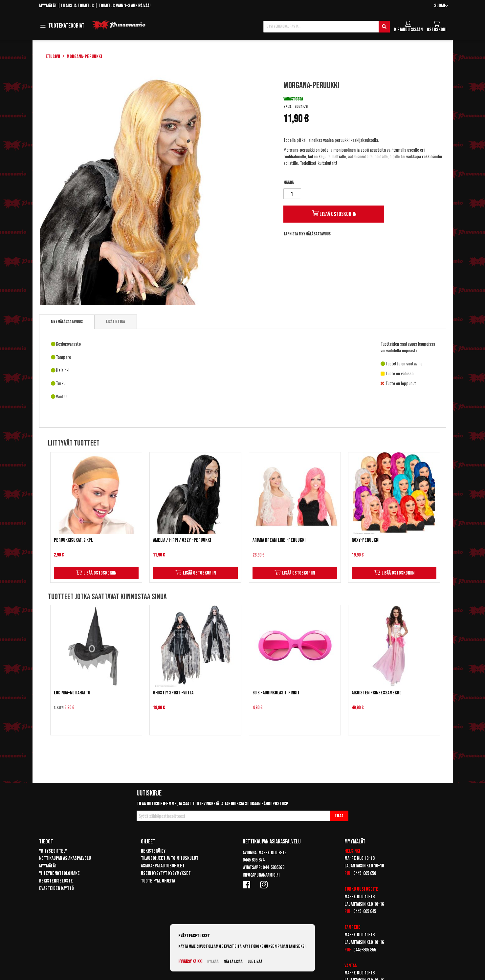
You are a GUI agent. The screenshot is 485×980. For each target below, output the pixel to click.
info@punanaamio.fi (261, 875)
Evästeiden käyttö (56, 889)
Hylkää (213, 961)
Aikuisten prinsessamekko (377, 693)
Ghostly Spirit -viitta (173, 693)
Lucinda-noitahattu (72, 693)
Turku (350, 889)
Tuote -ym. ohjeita (158, 881)
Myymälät (48, 6)
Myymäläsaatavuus (67, 322)
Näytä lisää (233, 961)
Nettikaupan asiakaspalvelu (65, 858)
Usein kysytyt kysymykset (166, 873)
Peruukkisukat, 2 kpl (73, 540)
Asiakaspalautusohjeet (163, 866)
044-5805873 (274, 868)
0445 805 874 (254, 860)
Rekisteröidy (153, 851)
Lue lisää (255, 961)
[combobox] (326, 27)
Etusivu (53, 57)
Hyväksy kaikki (190, 961)
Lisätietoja (116, 322)
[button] (441, 6)
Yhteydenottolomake (59, 873)
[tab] (67, 322)
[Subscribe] (339, 816)
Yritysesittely (53, 851)
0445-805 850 (365, 873)
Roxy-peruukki (365, 540)
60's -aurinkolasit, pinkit (276, 693)
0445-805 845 (365, 912)
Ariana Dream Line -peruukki (279, 540)
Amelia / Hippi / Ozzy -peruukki (182, 540)
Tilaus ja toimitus (77, 6)
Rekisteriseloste (56, 881)
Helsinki (352, 851)
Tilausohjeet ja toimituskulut (170, 858)
